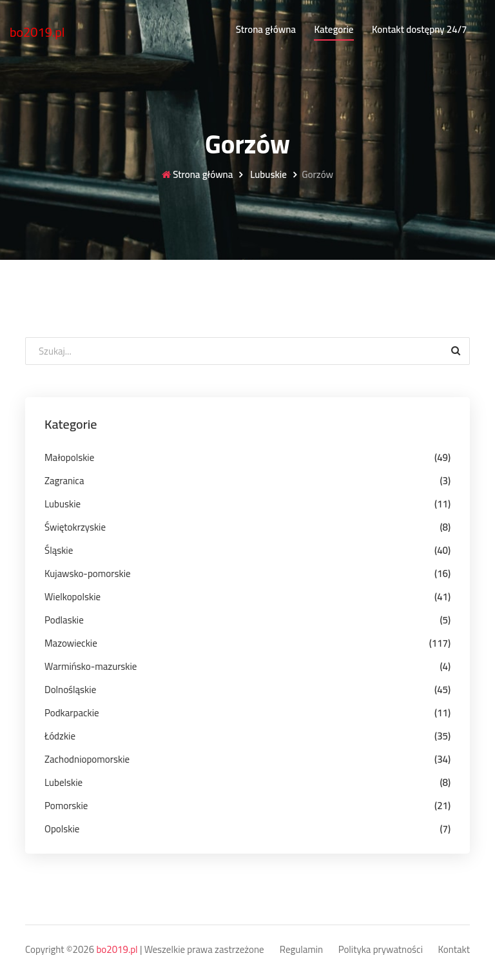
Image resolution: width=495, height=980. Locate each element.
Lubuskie (267, 175)
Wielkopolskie (73, 597)
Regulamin (301, 950)
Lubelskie (63, 782)
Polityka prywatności (381, 950)
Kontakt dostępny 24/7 (419, 29)
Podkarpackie (72, 713)
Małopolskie (69, 457)
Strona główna (266, 29)
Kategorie (334, 29)
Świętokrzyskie (75, 527)
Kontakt (454, 950)
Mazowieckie (71, 643)
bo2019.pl (37, 32)
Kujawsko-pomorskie (88, 573)
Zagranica (64, 481)
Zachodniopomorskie (87, 759)
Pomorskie (66, 806)
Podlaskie (64, 620)
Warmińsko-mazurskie (91, 666)
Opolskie (62, 829)
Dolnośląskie (70, 690)
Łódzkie (60, 736)
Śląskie (59, 550)
